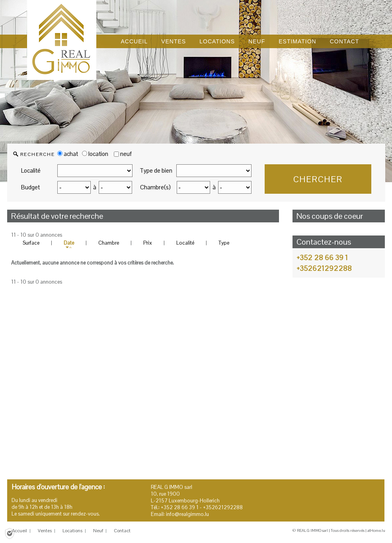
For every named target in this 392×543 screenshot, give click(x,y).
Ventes (45, 531)
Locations (72, 531)
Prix (148, 243)
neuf (126, 154)
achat (68, 154)
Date (69, 243)
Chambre (109, 243)
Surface (31, 243)
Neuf (98, 531)
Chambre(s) (155, 187)
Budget (30, 187)
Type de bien (156, 170)
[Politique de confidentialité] (10, 533)
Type (224, 243)
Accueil (20, 531)
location (95, 154)
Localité (31, 170)
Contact (122, 531)
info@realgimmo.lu (187, 514)
